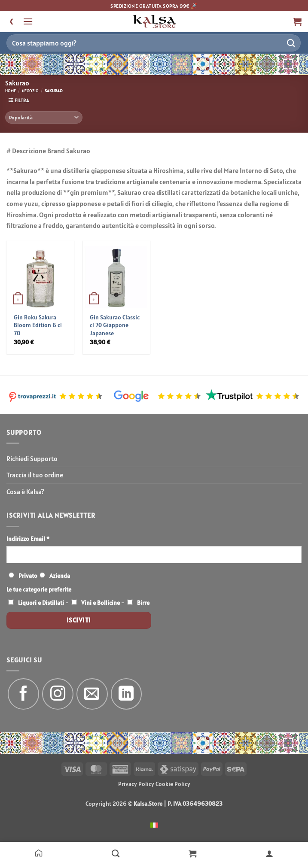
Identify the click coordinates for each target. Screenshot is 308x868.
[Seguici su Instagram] (58, 694)
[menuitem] (154, 824)
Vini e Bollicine (101, 603)
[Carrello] (193, 853)
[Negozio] (115, 853)
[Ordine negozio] (44, 117)
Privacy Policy (136, 784)
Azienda (60, 576)
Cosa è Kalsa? (25, 492)
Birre (143, 603)
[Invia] (291, 43)
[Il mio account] (270, 853)
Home (11, 91)
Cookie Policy (173, 784)
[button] (28, 21)
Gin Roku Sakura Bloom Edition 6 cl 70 (38, 325)
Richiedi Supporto (32, 458)
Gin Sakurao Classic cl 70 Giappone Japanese (115, 325)
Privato (28, 576)
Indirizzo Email (28, 539)
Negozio (30, 91)
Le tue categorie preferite (39, 589)
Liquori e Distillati (41, 603)
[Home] (38, 853)
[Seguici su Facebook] (23, 694)
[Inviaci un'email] (92, 694)
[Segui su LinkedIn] (127, 694)
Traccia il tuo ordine (35, 475)
